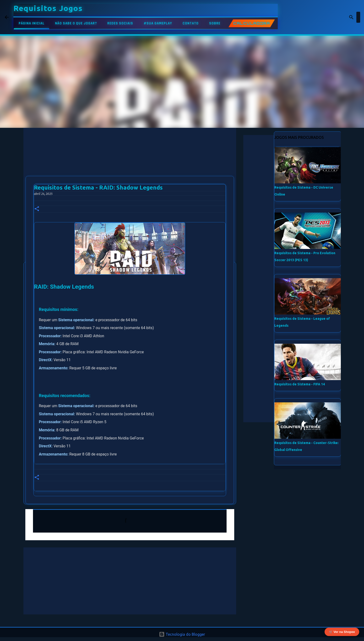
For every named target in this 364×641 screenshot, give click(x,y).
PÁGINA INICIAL (32, 23)
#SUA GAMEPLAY (158, 23)
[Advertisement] (130, 161)
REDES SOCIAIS (120, 23)
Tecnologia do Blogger (182, 634)
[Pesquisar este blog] (335, 17)
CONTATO (191, 23)
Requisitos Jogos (48, 8)
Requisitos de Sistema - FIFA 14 (300, 384)
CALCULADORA (252, 23)
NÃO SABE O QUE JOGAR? (76, 23)
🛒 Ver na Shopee (342, 631)
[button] (37, 209)
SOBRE (215, 23)
